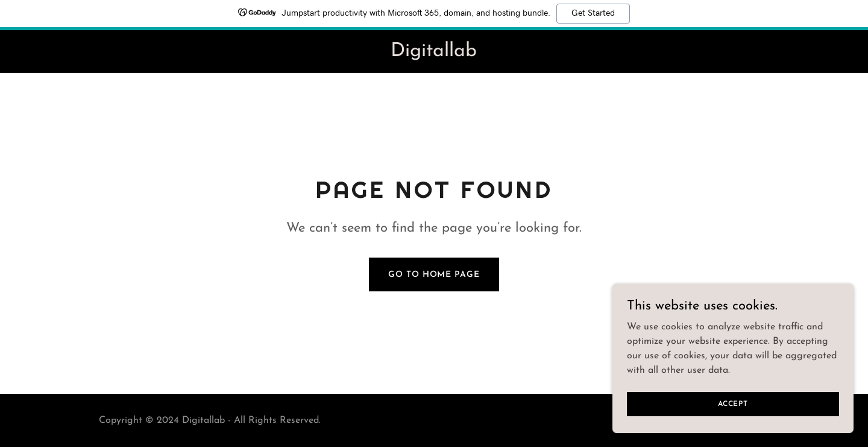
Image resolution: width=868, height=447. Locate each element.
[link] (434, 54)
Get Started (593, 13)
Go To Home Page (434, 275)
